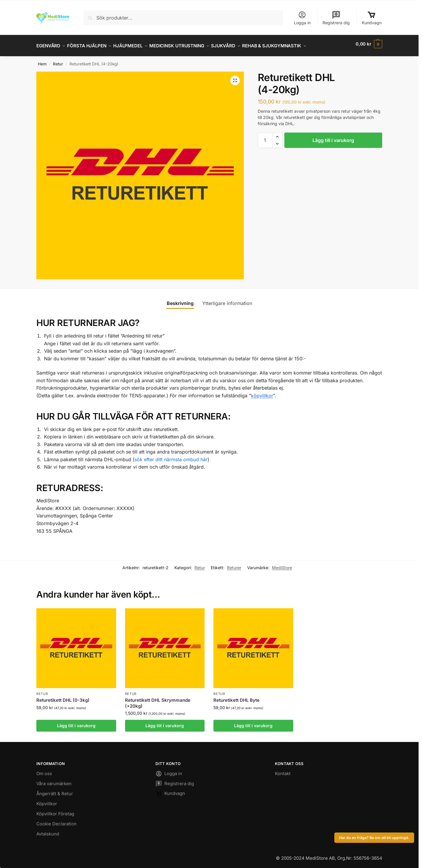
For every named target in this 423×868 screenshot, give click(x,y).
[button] (369, 44)
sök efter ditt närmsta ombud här (171, 456)
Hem (42, 61)
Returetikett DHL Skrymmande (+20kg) (158, 700)
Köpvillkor (47, 800)
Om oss (44, 770)
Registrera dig (336, 18)
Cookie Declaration (56, 821)
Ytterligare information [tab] (227, 300)
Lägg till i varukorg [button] (76, 722)
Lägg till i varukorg (333, 137)
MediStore (282, 564)
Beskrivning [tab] (180, 300)
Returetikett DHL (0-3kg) (63, 697)
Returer (234, 564)
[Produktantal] (265, 137)
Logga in (302, 18)
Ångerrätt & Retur (55, 790)
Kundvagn (372, 18)
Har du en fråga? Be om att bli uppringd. (374, 838)
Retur (58, 61)
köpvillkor (262, 392)
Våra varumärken (54, 780)
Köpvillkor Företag (55, 810)
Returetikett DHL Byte (236, 697)
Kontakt (283, 770)
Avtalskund (48, 831)
